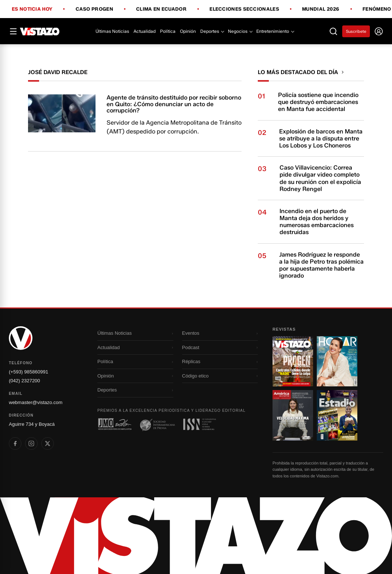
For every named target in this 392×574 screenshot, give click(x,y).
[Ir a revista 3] (293, 415)
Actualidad (145, 31)
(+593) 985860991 (29, 372)
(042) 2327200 (25, 381)
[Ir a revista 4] (337, 415)
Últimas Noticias (112, 31)
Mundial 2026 (321, 9)
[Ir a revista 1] (293, 361)
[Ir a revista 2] (337, 361)
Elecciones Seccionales (244, 9)
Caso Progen (94, 9)
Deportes (212, 31)
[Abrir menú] (13, 31)
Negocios (240, 31)
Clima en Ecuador (161, 9)
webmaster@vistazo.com (36, 402)
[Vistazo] (40, 31)
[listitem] (15, 443)
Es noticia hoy (32, 9)
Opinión (188, 31)
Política (168, 31)
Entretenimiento (275, 31)
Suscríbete (356, 31)
